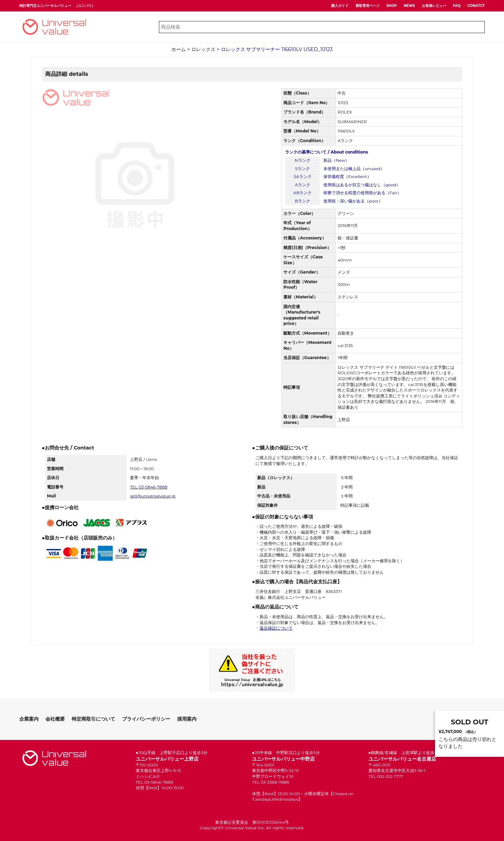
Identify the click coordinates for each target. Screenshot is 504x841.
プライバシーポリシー (146, 719)
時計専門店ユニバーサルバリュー (45, 6)
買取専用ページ (367, 6)
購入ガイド (340, 6)
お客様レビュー (434, 6)
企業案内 (29, 719)
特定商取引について (93, 719)
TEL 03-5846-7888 (149, 487)
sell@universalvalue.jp (153, 496)
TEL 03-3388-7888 (270, 782)
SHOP (392, 6)
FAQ (457, 6)
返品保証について (276, 628)
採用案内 (187, 719)
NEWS (409, 6)
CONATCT (476, 6)
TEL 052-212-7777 (386, 776)
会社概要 (55, 719)
